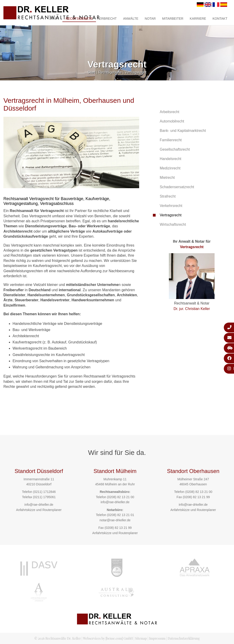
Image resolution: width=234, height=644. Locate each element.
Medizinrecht (170, 168)
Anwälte (131, 19)
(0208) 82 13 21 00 (121, 497)
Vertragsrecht (136, 72)
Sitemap (141, 638)
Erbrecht (108, 19)
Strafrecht (168, 196)
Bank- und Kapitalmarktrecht (183, 131)
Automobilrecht (172, 121)
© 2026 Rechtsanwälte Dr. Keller (57, 638)
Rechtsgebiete (79, 19)
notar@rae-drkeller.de (115, 520)
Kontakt (220, 19)
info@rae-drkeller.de (39, 505)
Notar (150, 19)
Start (54, 19)
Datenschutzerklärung (184, 638)
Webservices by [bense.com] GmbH (108, 638)
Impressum (157, 638)
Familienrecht (171, 140)
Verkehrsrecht (171, 206)
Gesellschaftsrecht (175, 149)
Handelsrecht (170, 159)
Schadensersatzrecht (177, 187)
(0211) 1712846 (44, 492)
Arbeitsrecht (169, 112)
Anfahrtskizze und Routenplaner (39, 510)
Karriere (198, 19)
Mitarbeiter (173, 19)
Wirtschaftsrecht (173, 224)
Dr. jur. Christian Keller (192, 309)
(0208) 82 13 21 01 (121, 515)
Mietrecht (167, 178)
